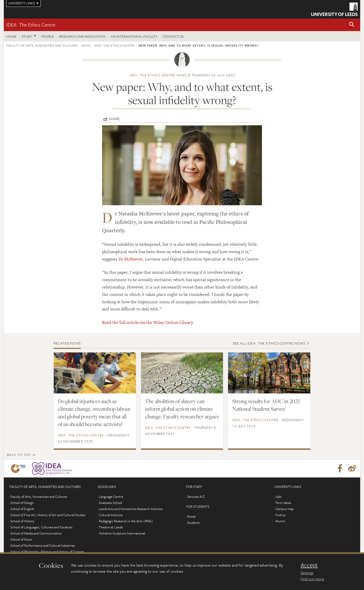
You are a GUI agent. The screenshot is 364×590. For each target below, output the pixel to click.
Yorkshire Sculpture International (122, 533)
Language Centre (111, 497)
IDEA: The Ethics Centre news (158, 75)
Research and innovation (82, 36)
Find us (280, 515)
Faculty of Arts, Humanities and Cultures (42, 45)
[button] (352, 25)
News (86, 45)
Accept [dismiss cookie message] (309, 565)
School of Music (21, 539)
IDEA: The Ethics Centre (31, 25)
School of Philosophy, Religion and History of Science (47, 552)
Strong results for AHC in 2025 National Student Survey (266, 405)
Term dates (283, 503)
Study (27, 36)
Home (11, 36)
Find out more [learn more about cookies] (312, 579)
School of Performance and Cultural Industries (43, 545)
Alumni (280, 521)
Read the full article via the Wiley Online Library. (149, 322)
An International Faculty (134, 36)
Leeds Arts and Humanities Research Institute (131, 509)
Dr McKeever (130, 259)
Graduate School (110, 503)
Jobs (278, 497)
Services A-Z (196, 497)
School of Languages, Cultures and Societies (41, 527)
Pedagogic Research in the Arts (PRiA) (126, 521)
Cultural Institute (111, 515)
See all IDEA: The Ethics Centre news (269, 343)
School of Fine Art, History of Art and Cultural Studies (48, 515)
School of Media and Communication (36, 533)
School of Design (22, 503)
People (48, 36)
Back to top (19, 455)
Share (114, 119)
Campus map (284, 509)
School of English (22, 509)
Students (193, 523)
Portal (191, 516)
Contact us (173, 36)
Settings (307, 573)
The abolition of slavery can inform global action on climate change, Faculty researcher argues (182, 409)
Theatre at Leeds (111, 527)
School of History (22, 521)
